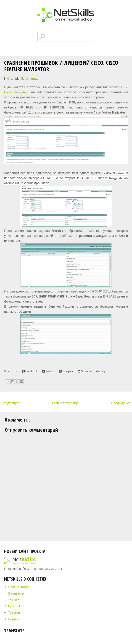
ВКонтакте (16, 593)
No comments (29, 78)
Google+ (66, 371)
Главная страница (65, 403)
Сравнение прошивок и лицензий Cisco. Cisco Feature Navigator (61, 66)
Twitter (48, 371)
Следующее (10, 403)
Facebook (30, 371)
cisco (10, 78)
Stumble (85, 371)
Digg (101, 371)
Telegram (14, 613)
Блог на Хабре (19, 587)
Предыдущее (121, 403)
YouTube (14, 600)
